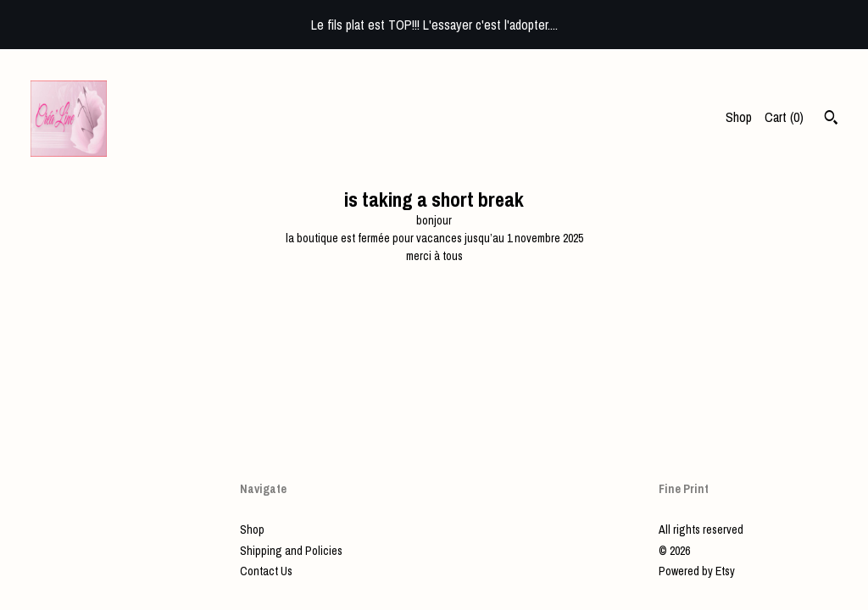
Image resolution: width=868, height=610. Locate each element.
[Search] (831, 119)
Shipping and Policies (291, 551)
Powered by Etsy (697, 571)
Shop (739, 117)
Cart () (784, 117)
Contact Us (266, 571)
